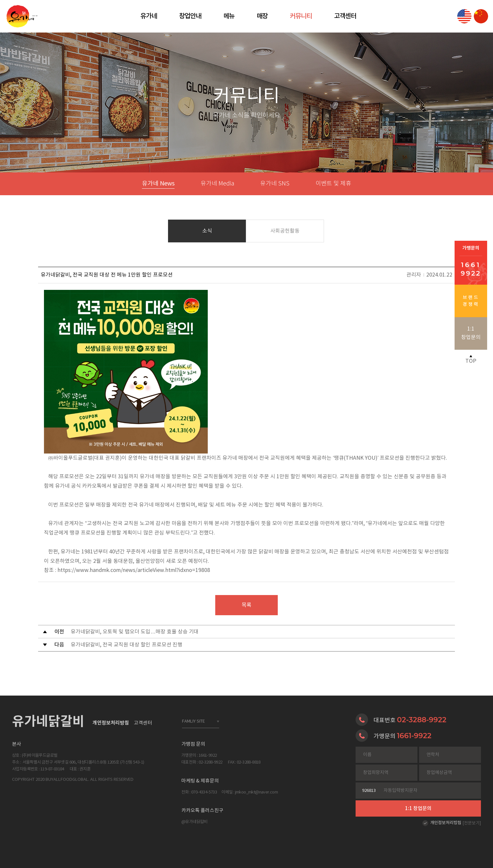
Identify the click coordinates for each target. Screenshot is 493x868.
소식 (207, 231)
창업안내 (190, 16)
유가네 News (158, 184)
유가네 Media (217, 184)
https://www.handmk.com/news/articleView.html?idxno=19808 (134, 570)
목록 (246, 605)
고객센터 (345, 16)
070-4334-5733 (204, 792)
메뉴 (229, 16)
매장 (262, 16)
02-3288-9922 (422, 720)
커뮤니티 (301, 16)
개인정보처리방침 (446, 823)
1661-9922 (414, 736)
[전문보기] (472, 823)
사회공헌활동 (285, 231)
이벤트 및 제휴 (333, 184)
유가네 (149, 16)
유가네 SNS (275, 184)
